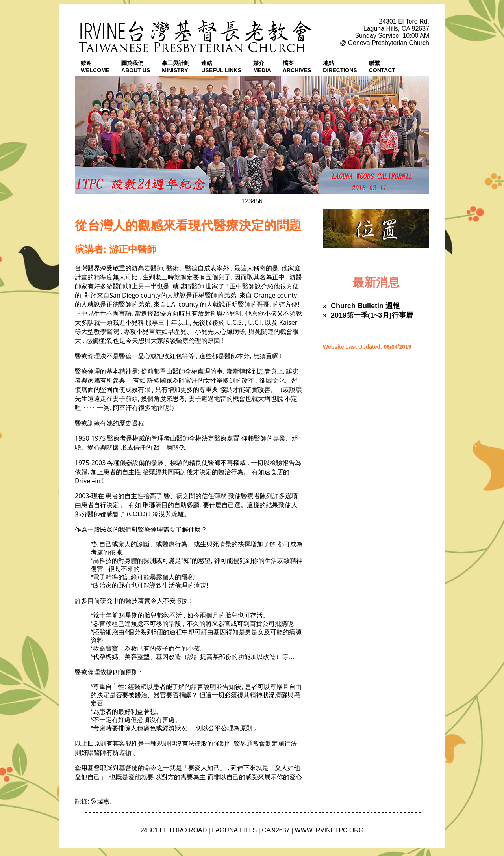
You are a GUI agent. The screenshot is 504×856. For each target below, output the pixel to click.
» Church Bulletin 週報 (361, 306)
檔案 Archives (297, 67)
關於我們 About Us (136, 67)
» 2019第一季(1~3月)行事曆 (368, 315)
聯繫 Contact (382, 67)
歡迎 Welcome (95, 67)
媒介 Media (262, 67)
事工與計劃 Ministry (176, 67)
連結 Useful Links (221, 67)
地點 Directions (340, 67)
